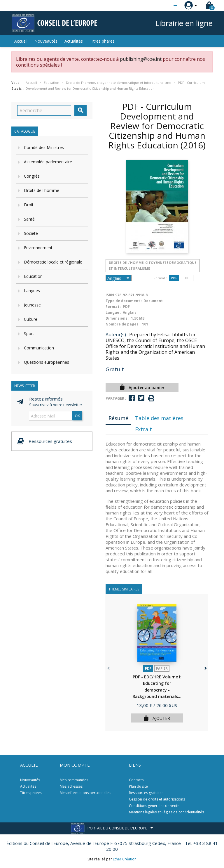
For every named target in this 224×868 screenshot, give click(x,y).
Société (31, 233)
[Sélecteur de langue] (163, 6)
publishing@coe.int (141, 59)
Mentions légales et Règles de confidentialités (166, 812)
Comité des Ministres (44, 147)
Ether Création (125, 859)
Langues (32, 291)
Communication (39, 348)
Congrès (32, 176)
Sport (29, 333)
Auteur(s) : (117, 335)
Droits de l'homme (42, 190)
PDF (174, 278)
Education (33, 276)
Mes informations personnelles (85, 793)
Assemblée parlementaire (48, 162)
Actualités (74, 41)
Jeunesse (32, 305)
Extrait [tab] (143, 429)
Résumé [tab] (118, 418)
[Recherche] (44, 110)
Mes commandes (74, 780)
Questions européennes (47, 362)
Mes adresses (71, 786)
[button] (205, 667)
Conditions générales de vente (154, 806)
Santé (29, 219)
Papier (162, 668)
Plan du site (138, 786)
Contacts (136, 780)
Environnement (38, 248)
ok (77, 416)
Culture (31, 319)
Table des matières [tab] (159, 418)
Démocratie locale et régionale (53, 262)
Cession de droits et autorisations (157, 799)
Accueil (21, 41)
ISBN (110, 295)
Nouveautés (46, 41)
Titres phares (102, 41)
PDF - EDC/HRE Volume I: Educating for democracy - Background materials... (157, 690)
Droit (29, 205)
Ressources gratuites (146, 793)
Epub (188, 278)
